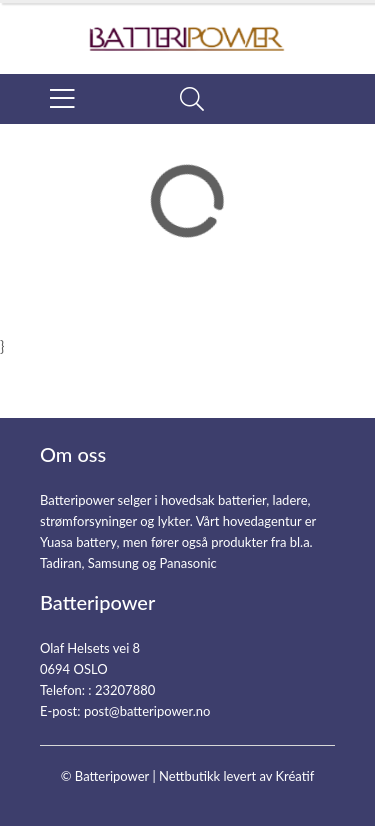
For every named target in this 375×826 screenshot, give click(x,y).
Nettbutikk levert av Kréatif (236, 776)
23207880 (125, 690)
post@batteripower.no (147, 711)
